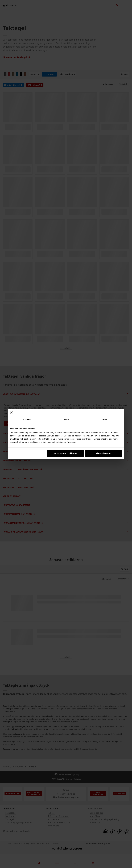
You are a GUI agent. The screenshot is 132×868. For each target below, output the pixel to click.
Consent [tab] (27, 419)
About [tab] (105, 419)
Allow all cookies (104, 453)
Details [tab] (66, 419)
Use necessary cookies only (66, 453)
